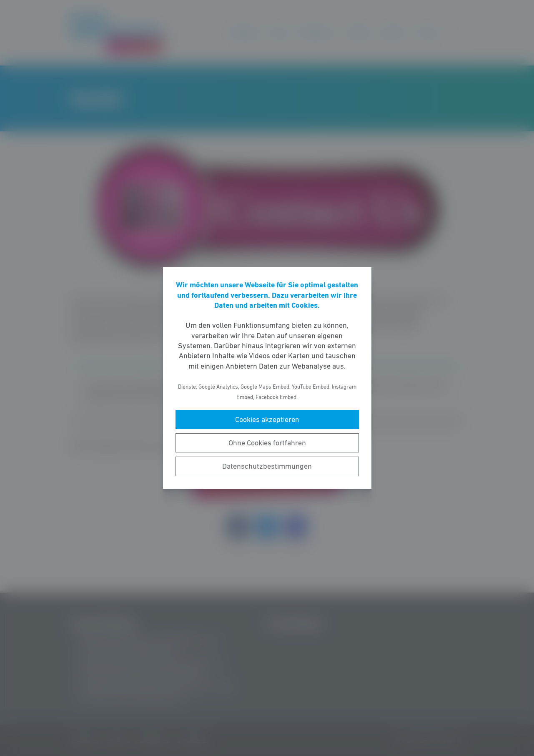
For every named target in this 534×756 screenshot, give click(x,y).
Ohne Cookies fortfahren (267, 443)
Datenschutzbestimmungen (267, 466)
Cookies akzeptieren (267, 419)
